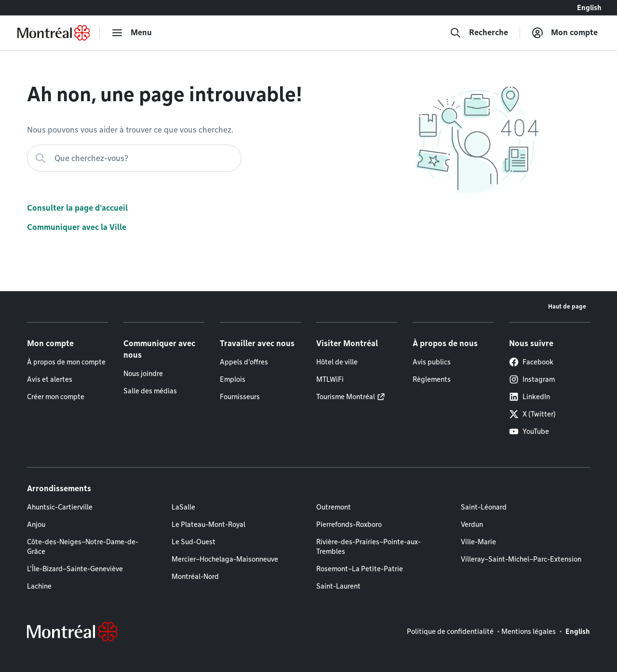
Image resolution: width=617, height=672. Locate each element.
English (589, 8)
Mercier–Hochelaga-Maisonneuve (225, 559)
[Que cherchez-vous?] (134, 158)
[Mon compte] (565, 33)
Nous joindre (143, 374)
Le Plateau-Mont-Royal (208, 524)
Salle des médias (150, 391)
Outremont (334, 507)
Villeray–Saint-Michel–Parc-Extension (521, 559)
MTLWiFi (330, 379)
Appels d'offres (244, 362)
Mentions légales (529, 632)
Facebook (531, 362)
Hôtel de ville (337, 362)
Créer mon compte (56, 397)
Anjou (36, 524)
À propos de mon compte (66, 362)
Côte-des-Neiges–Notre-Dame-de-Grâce (83, 547)
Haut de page (567, 306)
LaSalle (183, 507)
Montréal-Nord (195, 577)
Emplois (233, 379)
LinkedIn (530, 397)
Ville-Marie (478, 542)
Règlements (432, 379)
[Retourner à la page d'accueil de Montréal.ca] (54, 33)
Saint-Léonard (484, 507)
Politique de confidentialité (450, 632)
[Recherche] (479, 33)
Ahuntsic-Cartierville (60, 507)
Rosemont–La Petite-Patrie (360, 569)
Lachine (39, 586)
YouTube (529, 431)
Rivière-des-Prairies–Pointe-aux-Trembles (369, 547)
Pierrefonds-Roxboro (349, 524)
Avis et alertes (50, 379)
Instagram (532, 379)
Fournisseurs (240, 397)
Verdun (472, 524)
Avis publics (432, 362)
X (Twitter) (532, 414)
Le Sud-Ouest (194, 542)
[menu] (132, 33)
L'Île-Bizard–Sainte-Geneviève (75, 569)
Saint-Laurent (338, 586)
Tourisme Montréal (346, 397)
